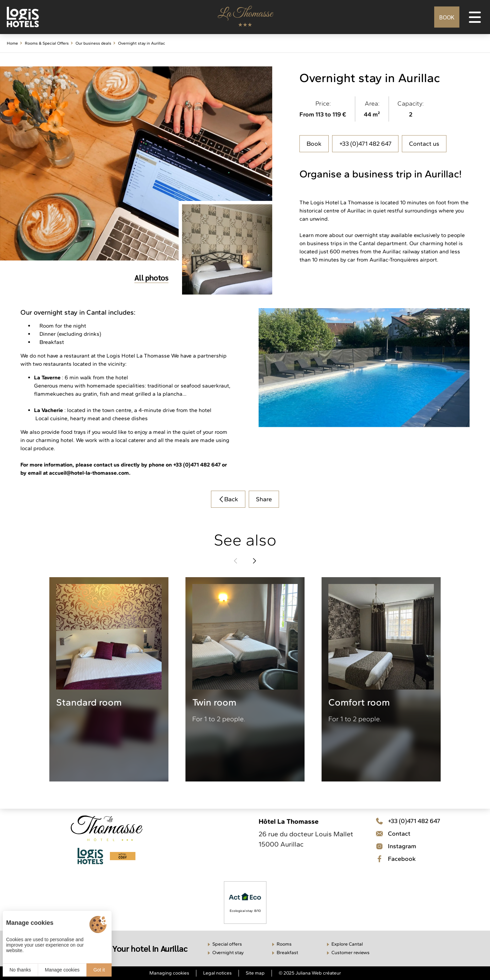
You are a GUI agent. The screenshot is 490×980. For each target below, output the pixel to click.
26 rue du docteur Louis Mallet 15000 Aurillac (306, 839)
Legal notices (217, 973)
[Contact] (408, 846)
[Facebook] (408, 859)
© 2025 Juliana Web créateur (310, 973)
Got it (99, 970)
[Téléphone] (408, 821)
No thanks (20, 970)
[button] (235, 561)
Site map (255, 973)
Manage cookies (62, 970)
